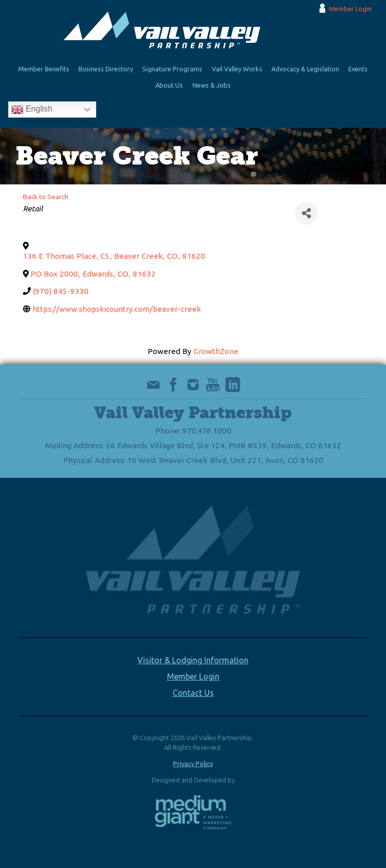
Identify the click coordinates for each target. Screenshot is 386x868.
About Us (169, 85)
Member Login (350, 9)
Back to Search (46, 197)
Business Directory (106, 69)
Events (358, 69)
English (32, 110)
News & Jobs (212, 85)
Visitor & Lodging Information (193, 660)
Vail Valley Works (237, 69)
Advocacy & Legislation (305, 69)
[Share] (306, 213)
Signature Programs (172, 69)
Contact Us (193, 693)
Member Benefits (44, 69)
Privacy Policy (193, 764)
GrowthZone (216, 351)
